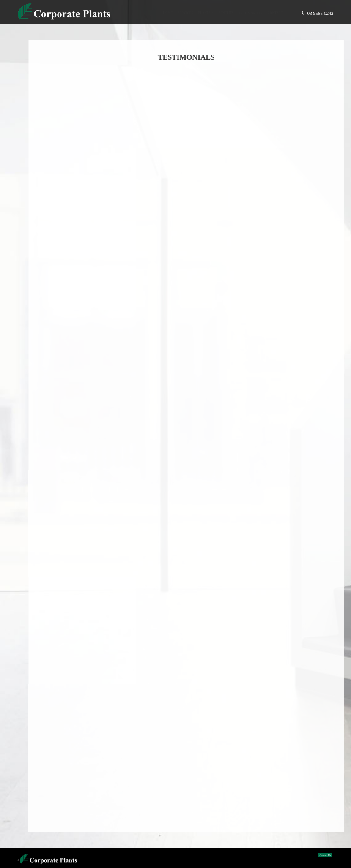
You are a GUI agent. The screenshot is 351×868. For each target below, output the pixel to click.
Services (185, 13)
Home (168, 13)
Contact (275, 13)
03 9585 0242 (317, 13)
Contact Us (325, 855)
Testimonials (250, 13)
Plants (204, 13)
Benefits (226, 13)
